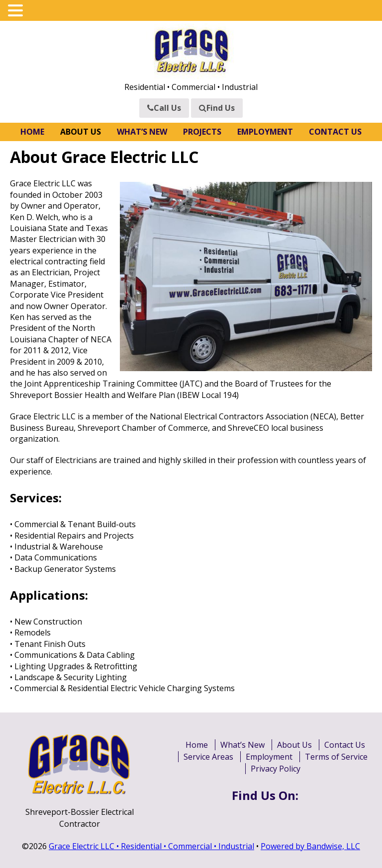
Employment (265, 132)
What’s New (142, 132)
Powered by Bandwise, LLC (310, 846)
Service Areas (208, 757)
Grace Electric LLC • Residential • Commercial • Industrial (151, 846)
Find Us (217, 108)
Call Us (164, 108)
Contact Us (335, 132)
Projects (202, 132)
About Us (81, 132)
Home (32, 132)
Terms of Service (336, 757)
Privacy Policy (276, 769)
